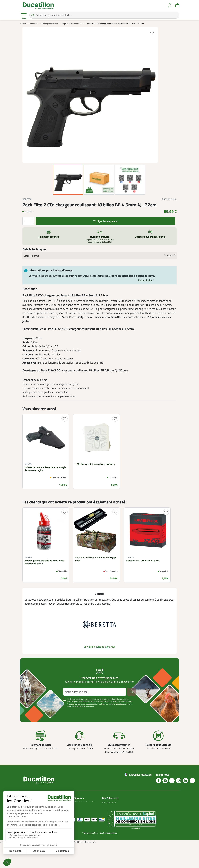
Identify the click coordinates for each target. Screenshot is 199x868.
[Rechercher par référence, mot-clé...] (104, 15)
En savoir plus (145, 280)
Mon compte (81, 806)
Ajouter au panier (108, 221)
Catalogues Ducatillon (85, 802)
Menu (24, 15)
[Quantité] (28, 221)
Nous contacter (109, 802)
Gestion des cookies (108, 856)
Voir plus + (32, 711)
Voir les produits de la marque (100, 647)
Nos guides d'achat (111, 810)
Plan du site (80, 810)
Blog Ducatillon (109, 806)
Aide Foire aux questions (108, 817)
